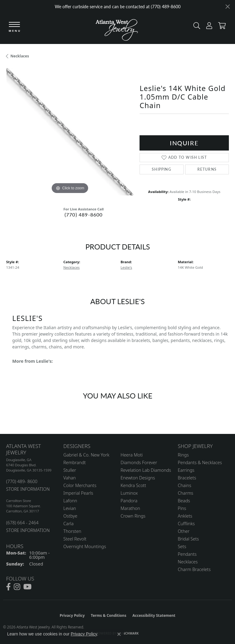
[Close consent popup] (119, 634)
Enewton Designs (138, 478)
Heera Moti (132, 455)
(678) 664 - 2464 (22, 523)
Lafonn (70, 501)
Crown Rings (133, 516)
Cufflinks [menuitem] (186, 524)
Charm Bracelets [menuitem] (194, 569)
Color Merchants (80, 485)
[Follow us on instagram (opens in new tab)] (17, 587)
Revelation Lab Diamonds (146, 470)
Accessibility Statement (154, 615)
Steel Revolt (75, 539)
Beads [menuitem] (184, 501)
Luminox (129, 493)
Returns (207, 169)
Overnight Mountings (85, 546)
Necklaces (20, 56)
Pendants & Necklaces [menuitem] (200, 462)
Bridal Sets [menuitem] (188, 539)
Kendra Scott (133, 485)
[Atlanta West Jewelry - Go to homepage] (117, 28)
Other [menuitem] (184, 531)
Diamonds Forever (139, 462)
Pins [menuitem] (182, 508)
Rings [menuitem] (183, 455)
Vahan (70, 478)
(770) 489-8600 (84, 215)
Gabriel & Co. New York (86, 455)
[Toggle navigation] (14, 27)
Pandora (129, 501)
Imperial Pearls (78, 493)
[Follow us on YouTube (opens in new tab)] (27, 587)
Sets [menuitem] (182, 546)
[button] (195, 27)
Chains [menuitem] (185, 485)
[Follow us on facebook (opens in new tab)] (8, 587)
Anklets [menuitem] (185, 516)
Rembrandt (75, 462)
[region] (70, 132)
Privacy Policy (72, 615)
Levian (70, 508)
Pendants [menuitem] (187, 554)
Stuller (70, 470)
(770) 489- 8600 (22, 481)
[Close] (228, 7)
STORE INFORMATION (28, 489)
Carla (68, 524)
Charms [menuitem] (186, 493)
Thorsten (72, 531)
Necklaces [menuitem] (188, 562)
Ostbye (70, 516)
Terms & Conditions (109, 615)
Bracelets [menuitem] (187, 478)
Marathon (130, 508)
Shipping (162, 169)
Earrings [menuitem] (186, 470)
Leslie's (126, 267)
